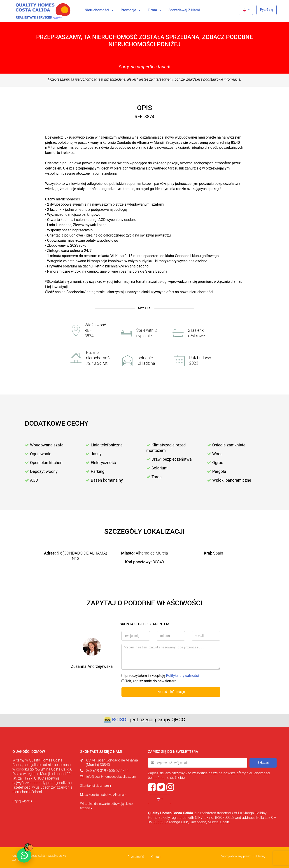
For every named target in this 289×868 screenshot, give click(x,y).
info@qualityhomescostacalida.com (111, 777)
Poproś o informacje (171, 692)
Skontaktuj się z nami (96, 786)
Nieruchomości (97, 10)
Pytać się (267, 10)
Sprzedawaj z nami (184, 10)
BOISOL (120, 720)
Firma (152, 10)
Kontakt (156, 856)
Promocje (128, 10)
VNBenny (259, 856)
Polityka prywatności (183, 676)
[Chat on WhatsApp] (24, 855)
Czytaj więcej (22, 801)
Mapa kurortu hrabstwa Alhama (103, 795)
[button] (246, 10)
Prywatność (136, 856)
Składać (263, 763)
